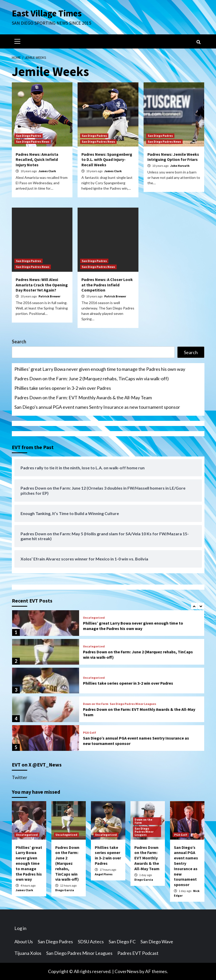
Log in (20, 928)
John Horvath (180, 166)
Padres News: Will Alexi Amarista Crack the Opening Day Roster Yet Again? (42, 285)
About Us (24, 942)
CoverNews (127, 971)
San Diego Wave (157, 942)
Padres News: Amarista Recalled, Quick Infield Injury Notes (37, 160)
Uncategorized (94, 618)
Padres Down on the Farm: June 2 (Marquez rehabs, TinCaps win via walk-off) (92, 379)
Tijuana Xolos (28, 953)
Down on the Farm (96, 704)
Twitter (20, 777)
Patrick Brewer (49, 296)
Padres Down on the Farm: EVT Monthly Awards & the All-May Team (83, 397)
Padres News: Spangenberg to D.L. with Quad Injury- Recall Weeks (107, 160)
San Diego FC (122, 942)
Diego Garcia (65, 890)
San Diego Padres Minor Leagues (133, 704)
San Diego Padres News (33, 142)
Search (19, 342)
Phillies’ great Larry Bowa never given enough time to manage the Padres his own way (100, 369)
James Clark (47, 171)
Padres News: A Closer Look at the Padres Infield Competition (107, 285)
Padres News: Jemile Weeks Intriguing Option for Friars (173, 157)
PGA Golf (90, 733)
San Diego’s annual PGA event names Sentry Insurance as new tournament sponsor (97, 407)
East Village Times (47, 13)
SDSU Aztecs (91, 942)
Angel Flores (104, 874)
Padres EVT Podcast (138, 953)
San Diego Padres (29, 136)
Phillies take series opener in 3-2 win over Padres (63, 388)
